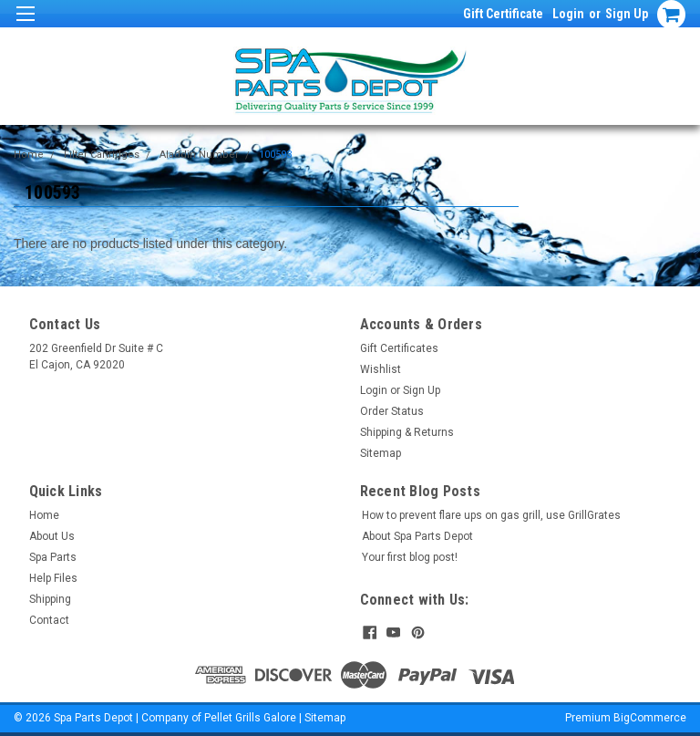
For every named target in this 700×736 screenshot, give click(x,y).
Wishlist (381, 369)
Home (29, 155)
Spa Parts (53, 557)
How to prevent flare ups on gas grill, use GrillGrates (491, 515)
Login (568, 14)
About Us (52, 536)
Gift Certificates (399, 348)
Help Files (53, 578)
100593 (275, 155)
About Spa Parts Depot (417, 536)
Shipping (50, 599)
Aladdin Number (199, 155)
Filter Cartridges (102, 155)
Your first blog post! (410, 557)
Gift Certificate (503, 14)
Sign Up (627, 14)
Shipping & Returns (407, 432)
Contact (49, 620)
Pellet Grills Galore (250, 718)
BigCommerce (650, 718)
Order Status (392, 411)
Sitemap (381, 453)
